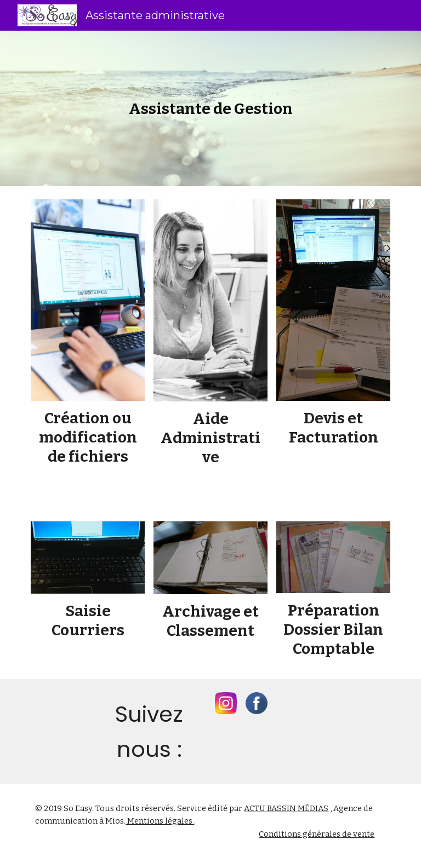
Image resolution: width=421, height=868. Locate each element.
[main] (210, 109)
